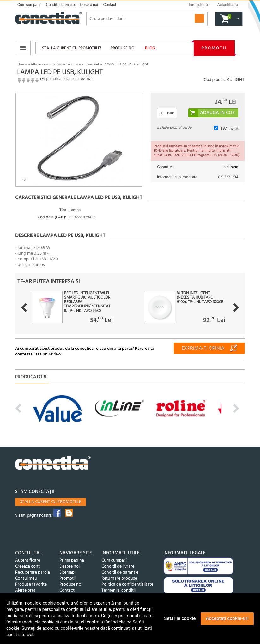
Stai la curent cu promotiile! (72, 48)
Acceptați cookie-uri (227, 618)
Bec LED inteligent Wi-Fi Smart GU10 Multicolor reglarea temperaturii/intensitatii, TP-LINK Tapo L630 (87, 302)
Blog (150, 48)
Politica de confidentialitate (127, 584)
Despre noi (89, 5)
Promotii (214, 48)
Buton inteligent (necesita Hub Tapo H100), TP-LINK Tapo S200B (200, 298)
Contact (110, 5)
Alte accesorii (42, 64)
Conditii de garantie (120, 572)
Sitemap (67, 572)
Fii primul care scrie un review (66, 79)
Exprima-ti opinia (203, 349)
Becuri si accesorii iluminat (78, 64)
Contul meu (26, 578)
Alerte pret (25, 590)
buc (171, 113)
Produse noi (123, 48)
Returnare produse (119, 578)
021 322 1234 (228, 177)
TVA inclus (229, 129)
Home (22, 64)
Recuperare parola (33, 572)
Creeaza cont (27, 566)
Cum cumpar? (29, 5)
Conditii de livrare (60, 5)
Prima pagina (72, 560)
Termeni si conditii (118, 590)
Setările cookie (180, 618)
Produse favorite (31, 584)
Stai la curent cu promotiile (51, 502)
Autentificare (28, 560)
